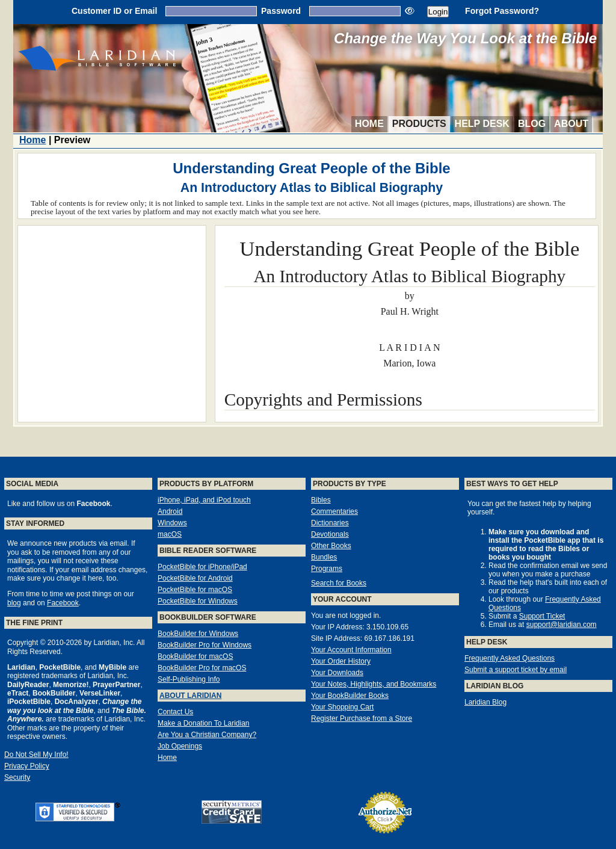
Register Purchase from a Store (362, 718)
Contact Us (175, 712)
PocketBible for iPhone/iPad (202, 567)
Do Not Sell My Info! (36, 755)
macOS (170, 534)
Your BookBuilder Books (350, 696)
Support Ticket (542, 616)
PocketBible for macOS (195, 590)
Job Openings (180, 746)
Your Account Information (351, 650)
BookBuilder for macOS (195, 656)
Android (170, 511)
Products (419, 124)
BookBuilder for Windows (198, 634)
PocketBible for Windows (198, 601)
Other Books (331, 546)
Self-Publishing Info (189, 679)
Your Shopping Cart (342, 707)
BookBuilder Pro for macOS (202, 668)
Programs (327, 569)
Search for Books (339, 583)
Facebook (63, 603)
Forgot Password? (502, 11)
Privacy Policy (27, 766)
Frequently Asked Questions (510, 658)
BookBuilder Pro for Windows (205, 645)
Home (369, 124)
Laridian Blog (485, 702)
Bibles (321, 500)
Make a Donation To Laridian (204, 723)
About (571, 124)
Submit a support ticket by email (516, 670)
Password (281, 11)
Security (17, 777)
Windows (172, 523)
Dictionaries (330, 523)
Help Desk (482, 124)
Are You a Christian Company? (207, 735)
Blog (532, 124)
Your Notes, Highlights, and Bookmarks (374, 684)
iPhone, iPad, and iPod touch (204, 500)
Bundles (324, 557)
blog (14, 603)
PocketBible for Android (195, 578)
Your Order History (341, 661)
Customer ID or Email (114, 11)
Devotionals (330, 534)
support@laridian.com (562, 625)
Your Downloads (337, 673)
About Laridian (190, 696)
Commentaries (334, 511)
